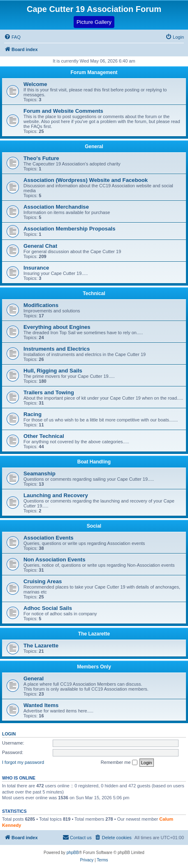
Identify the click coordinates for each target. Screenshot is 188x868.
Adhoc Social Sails (48, 608)
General (94, 147)
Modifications (41, 305)
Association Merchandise (56, 207)
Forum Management (94, 72)
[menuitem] (175, 37)
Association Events (49, 538)
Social (94, 526)
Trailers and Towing (49, 392)
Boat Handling (94, 462)
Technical (94, 293)
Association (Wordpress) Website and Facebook (86, 180)
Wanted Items (41, 705)
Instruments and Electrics (57, 349)
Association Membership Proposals (70, 229)
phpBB (73, 853)
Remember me (119, 763)
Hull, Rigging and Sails (53, 371)
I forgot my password (23, 762)
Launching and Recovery (56, 495)
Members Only (94, 667)
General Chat (40, 246)
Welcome (35, 84)
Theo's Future (41, 158)
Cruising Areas (43, 581)
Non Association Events (54, 560)
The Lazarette (94, 634)
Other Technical (44, 436)
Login (9, 734)
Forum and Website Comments (63, 111)
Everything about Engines (57, 327)
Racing (32, 414)
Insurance (36, 268)
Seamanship (39, 474)
